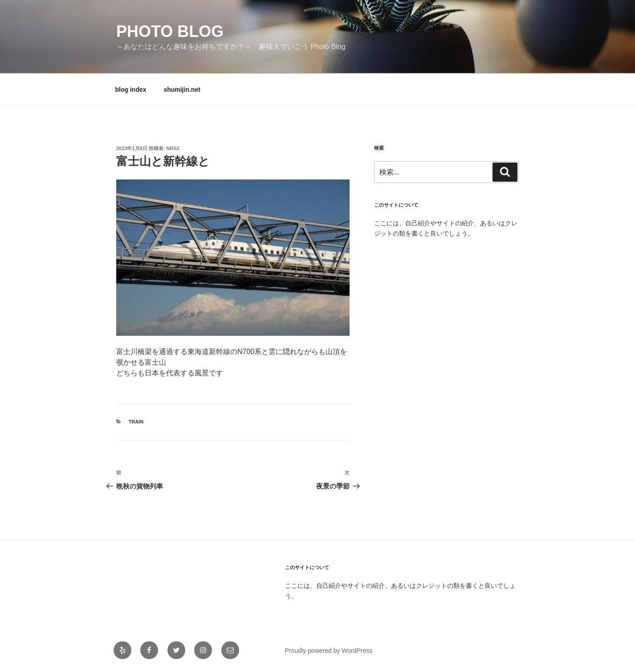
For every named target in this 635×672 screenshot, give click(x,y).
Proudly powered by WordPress (329, 651)
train (136, 422)
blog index (131, 90)
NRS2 (173, 148)
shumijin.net (182, 90)
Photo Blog (170, 31)
